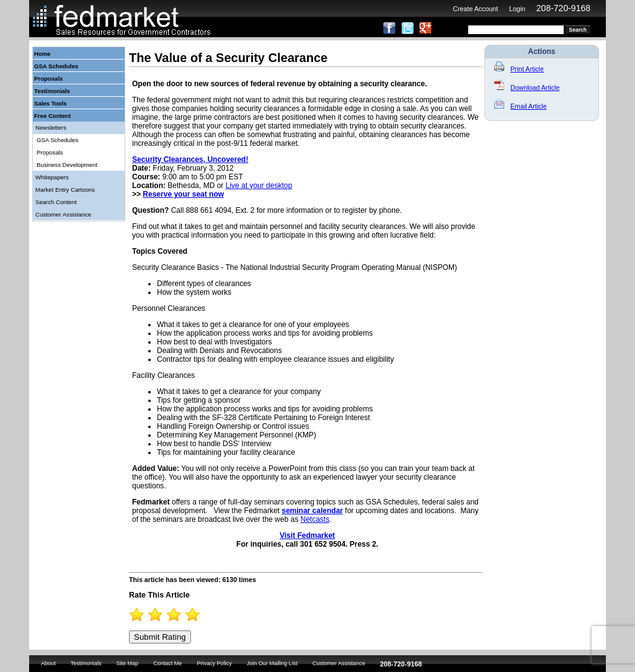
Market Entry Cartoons (65, 190)
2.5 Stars (170, 615)
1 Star (142, 615)
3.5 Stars (189, 615)
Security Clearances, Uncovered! (190, 159)
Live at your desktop (259, 186)
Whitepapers (52, 177)
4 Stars (198, 615)
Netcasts (315, 519)
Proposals (48, 78)
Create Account (475, 9)
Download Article (527, 87)
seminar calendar (312, 511)
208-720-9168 (563, 8)
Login (517, 9)
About (48, 663)
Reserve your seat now (183, 194)
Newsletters (51, 128)
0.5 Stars (133, 615)
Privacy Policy (214, 663)
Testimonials (52, 91)
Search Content (56, 202)
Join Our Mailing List (272, 663)
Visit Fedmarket (307, 535)
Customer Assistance (63, 214)
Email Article (521, 106)
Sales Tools (51, 103)
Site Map (127, 663)
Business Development (67, 165)
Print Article (519, 69)
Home (42, 54)
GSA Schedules (56, 66)
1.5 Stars (151, 615)
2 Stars (161, 615)
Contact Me (167, 663)
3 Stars (179, 615)
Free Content (52, 116)
